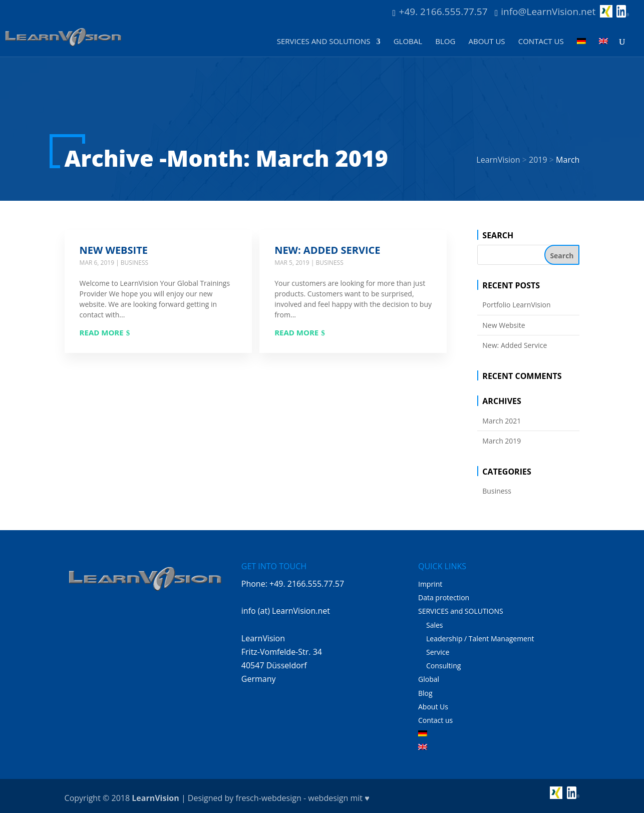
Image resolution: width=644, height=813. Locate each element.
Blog (445, 42)
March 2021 (502, 421)
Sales (435, 625)
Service (438, 652)
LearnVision (155, 798)
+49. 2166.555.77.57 (443, 12)
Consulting (443, 666)
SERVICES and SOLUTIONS (324, 42)
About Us (487, 42)
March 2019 (502, 441)
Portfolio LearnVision (516, 305)
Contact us (541, 42)
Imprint (430, 584)
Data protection (444, 597)
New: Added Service (327, 250)
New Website (114, 250)
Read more (102, 332)
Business (134, 263)
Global (408, 42)
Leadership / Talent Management (480, 639)
